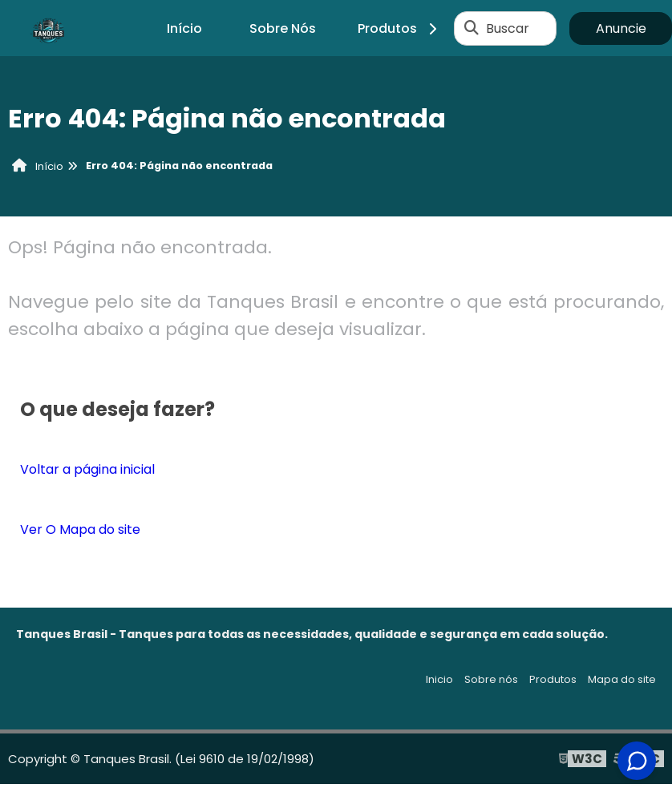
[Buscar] (472, 28)
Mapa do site (622, 679)
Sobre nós (491, 679)
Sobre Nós (283, 28)
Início (184, 28)
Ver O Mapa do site (80, 529)
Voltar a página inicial (87, 469)
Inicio (439, 679)
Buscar (508, 28)
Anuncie (621, 28)
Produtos (400, 28)
